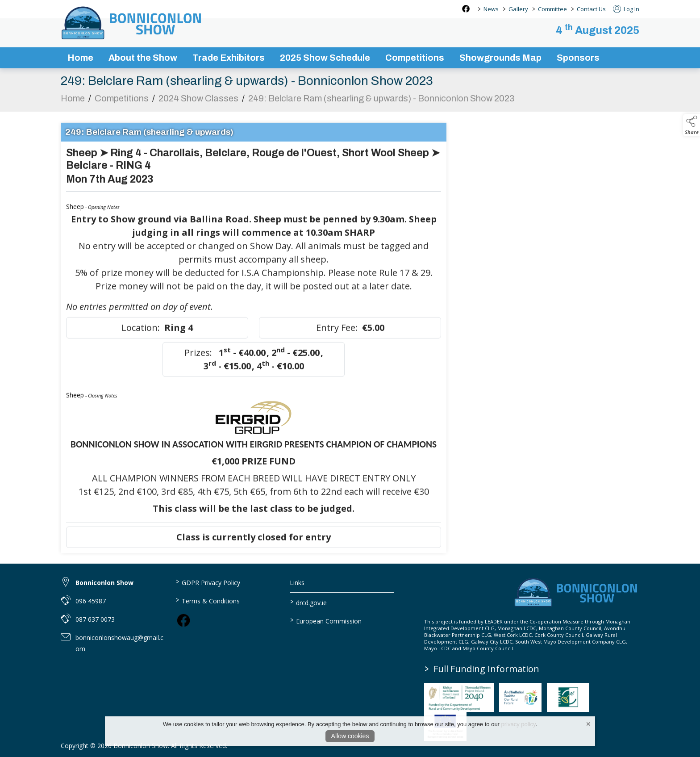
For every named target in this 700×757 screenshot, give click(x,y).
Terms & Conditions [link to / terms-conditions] (207, 600)
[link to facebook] (183, 620)
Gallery (518, 9)
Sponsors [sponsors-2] (578, 58)
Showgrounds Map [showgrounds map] (500, 58)
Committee (552, 9)
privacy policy (519, 724)
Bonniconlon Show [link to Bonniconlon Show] (104, 583)
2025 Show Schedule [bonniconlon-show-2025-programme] (325, 58)
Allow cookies (350, 736)
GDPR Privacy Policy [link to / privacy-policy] (208, 582)
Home (80, 58)
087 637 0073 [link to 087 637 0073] (95, 619)
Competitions (122, 103)
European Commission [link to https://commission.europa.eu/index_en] (326, 620)
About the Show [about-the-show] (143, 58)
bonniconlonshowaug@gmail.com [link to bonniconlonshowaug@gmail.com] (119, 643)
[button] (692, 125)
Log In (626, 9)
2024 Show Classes (198, 103)
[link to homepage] (132, 23)
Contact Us (591, 9)
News (491, 9)
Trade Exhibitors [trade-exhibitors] (229, 58)
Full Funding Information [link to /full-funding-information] (482, 669)
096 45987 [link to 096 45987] (91, 601)
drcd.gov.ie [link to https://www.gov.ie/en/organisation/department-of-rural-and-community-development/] (308, 602)
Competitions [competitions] (415, 58)
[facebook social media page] (466, 9)
